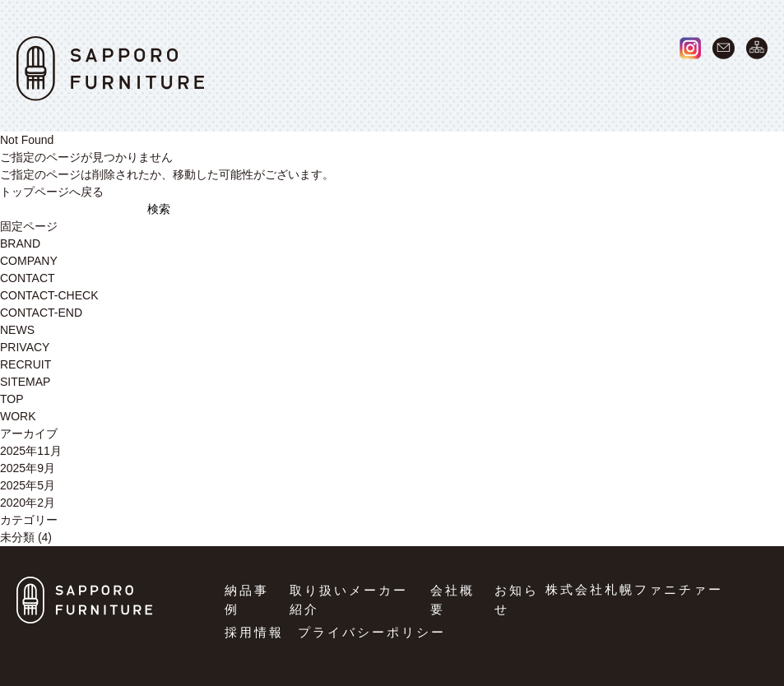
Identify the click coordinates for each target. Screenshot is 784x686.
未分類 (17, 537)
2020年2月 (28, 503)
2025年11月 (31, 451)
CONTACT (28, 278)
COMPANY (536, 86)
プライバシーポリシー (372, 632)
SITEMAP (25, 382)
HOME (243, 86)
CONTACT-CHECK (49, 295)
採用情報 (254, 632)
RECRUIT (737, 86)
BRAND (429, 86)
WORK (334, 86)
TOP (12, 399)
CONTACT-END (41, 313)
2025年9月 (28, 468)
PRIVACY (25, 347)
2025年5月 (28, 485)
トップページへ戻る (52, 192)
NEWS (638, 86)
